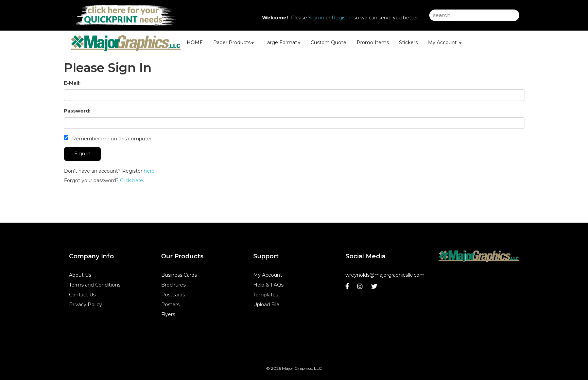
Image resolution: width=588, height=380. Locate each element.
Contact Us (82, 295)
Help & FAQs (268, 285)
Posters (170, 305)
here (149, 171)
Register (342, 18)
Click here (132, 180)
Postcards (173, 295)
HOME (195, 42)
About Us (80, 275)
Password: (77, 111)
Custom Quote (328, 42)
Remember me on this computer (108, 139)
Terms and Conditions (95, 285)
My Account (268, 275)
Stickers (408, 42)
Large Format (282, 42)
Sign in (316, 18)
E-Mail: (72, 83)
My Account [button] (445, 42)
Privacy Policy (85, 305)
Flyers (168, 314)
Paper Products (234, 42)
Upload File (266, 305)
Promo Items (373, 42)
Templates (266, 295)
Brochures (173, 285)
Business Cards (179, 275)
